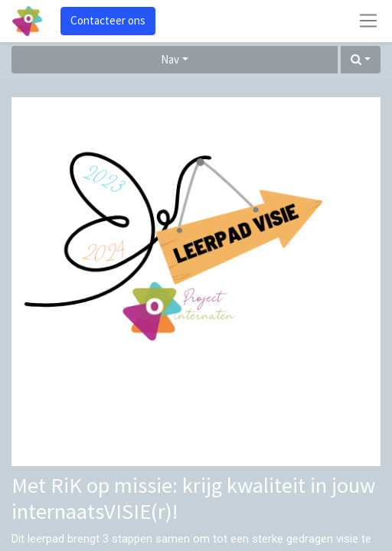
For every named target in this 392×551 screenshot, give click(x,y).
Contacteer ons (108, 20)
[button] (361, 60)
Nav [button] (170, 59)
